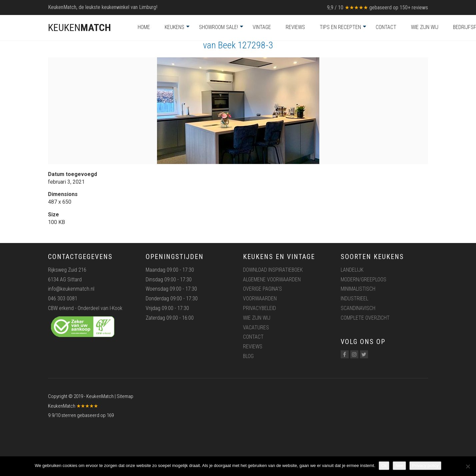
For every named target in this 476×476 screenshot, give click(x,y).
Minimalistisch (358, 289)
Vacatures (256, 327)
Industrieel (354, 298)
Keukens (174, 27)
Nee (399, 465)
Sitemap (125, 396)
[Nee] (468, 466)
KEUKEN (79, 27)
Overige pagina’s (262, 289)
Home (144, 27)
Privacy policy (425, 465)
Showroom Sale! (218, 27)
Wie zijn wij (425, 27)
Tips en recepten (340, 27)
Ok (384, 465)
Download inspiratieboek (273, 270)
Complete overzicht (365, 318)
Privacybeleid (259, 308)
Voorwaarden (260, 298)
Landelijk (352, 270)
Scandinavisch (358, 308)
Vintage (262, 27)
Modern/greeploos (363, 279)
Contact (386, 27)
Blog (248, 356)
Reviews (295, 27)
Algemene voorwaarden (272, 279)
